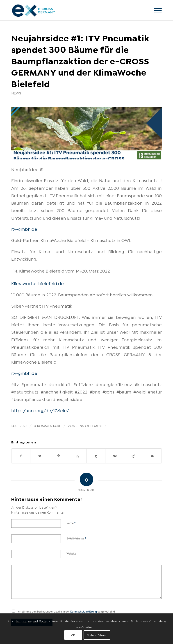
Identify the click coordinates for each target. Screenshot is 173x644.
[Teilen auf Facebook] (21, 456)
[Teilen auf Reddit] (134, 456)
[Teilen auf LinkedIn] (77, 456)
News (16, 93)
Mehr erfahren (97, 635)
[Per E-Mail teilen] (152, 456)
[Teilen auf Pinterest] (59, 456)
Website (71, 553)
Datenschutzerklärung (84, 611)
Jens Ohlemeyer (91, 425)
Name (71, 523)
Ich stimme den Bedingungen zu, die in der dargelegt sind (66, 611)
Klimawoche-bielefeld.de (38, 283)
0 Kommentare (47, 425)
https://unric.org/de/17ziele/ (40, 410)
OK (73, 635)
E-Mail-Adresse (76, 538)
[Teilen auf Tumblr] (96, 456)
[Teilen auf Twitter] (40, 456)
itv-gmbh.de (24, 229)
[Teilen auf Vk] (115, 456)
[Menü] (156, 10)
